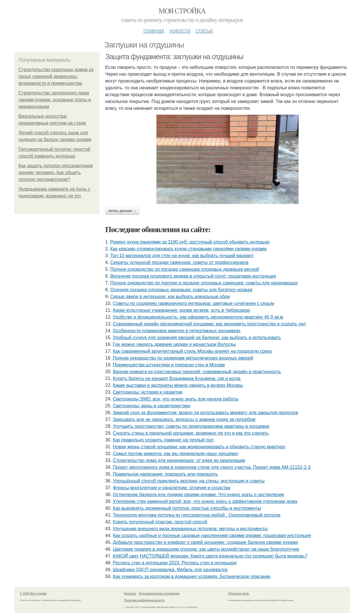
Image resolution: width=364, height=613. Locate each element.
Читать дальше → (122, 211)
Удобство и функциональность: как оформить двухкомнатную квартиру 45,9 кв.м (198, 317)
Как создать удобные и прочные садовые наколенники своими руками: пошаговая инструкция (212, 535)
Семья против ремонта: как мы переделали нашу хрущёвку (176, 454)
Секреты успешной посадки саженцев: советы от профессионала (179, 262)
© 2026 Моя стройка (33, 594)
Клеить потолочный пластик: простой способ (160, 522)
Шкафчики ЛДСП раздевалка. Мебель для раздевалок (170, 570)
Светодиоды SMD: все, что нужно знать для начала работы (176, 399)
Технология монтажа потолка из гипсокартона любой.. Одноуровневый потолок (197, 515)
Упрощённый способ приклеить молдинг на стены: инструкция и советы (189, 481)
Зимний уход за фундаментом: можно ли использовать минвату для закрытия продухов (206, 413)
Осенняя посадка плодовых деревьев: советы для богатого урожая (181, 290)
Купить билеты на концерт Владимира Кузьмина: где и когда (177, 378)
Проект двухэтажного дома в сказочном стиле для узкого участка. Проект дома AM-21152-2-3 (212, 467)
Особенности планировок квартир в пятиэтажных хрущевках (177, 331)
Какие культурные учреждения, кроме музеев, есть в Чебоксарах (182, 310)
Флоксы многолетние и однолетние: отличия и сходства (172, 488)
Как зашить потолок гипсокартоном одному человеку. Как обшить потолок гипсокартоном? (56, 173)
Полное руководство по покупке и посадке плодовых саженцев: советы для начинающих (204, 283)
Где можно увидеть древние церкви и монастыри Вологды (174, 344)
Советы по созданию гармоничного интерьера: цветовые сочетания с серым (194, 303)
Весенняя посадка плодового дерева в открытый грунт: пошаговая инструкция (193, 276)
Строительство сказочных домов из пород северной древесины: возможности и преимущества (56, 76)
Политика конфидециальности (144, 600)
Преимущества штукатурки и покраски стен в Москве (169, 365)
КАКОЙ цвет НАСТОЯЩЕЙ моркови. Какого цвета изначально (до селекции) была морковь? (210, 556)
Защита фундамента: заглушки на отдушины (174, 57)
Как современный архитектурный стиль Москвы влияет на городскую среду (193, 351)
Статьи (204, 30)
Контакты (130, 594)
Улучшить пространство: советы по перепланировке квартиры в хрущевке (191, 426)
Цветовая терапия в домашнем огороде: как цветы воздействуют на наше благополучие (206, 549)
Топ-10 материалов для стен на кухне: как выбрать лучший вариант (182, 256)
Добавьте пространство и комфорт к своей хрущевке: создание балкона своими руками (205, 542)
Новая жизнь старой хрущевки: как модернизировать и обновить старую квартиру (199, 447)
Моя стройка (182, 11)
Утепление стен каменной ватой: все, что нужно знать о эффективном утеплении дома (205, 501)
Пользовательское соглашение (159, 594)
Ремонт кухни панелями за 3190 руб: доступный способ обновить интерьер (190, 242)
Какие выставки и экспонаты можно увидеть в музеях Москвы (178, 385)
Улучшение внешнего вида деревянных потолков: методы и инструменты (190, 529)
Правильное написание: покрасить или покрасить (165, 474)
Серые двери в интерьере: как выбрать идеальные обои (170, 297)
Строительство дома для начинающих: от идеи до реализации (179, 460)
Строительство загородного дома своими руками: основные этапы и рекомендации (55, 100)
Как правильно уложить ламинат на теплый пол (163, 440)
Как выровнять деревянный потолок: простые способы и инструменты (187, 508)
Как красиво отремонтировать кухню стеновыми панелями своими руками (189, 249)
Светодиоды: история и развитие (148, 392)
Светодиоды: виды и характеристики (152, 406)
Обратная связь (239, 594)
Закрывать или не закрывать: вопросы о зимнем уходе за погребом (184, 419)
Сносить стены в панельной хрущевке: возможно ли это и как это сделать (191, 433)
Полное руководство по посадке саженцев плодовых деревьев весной (185, 269)
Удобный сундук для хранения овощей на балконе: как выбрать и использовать (197, 338)
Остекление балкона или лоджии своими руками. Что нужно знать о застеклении (198, 495)
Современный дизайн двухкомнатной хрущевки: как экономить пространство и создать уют (210, 324)
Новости (180, 30)
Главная (154, 30)
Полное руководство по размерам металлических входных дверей (183, 358)
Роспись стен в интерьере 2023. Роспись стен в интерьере (175, 563)
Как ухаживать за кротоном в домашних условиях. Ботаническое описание (192, 576)
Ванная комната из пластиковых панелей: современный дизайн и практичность (197, 372)
